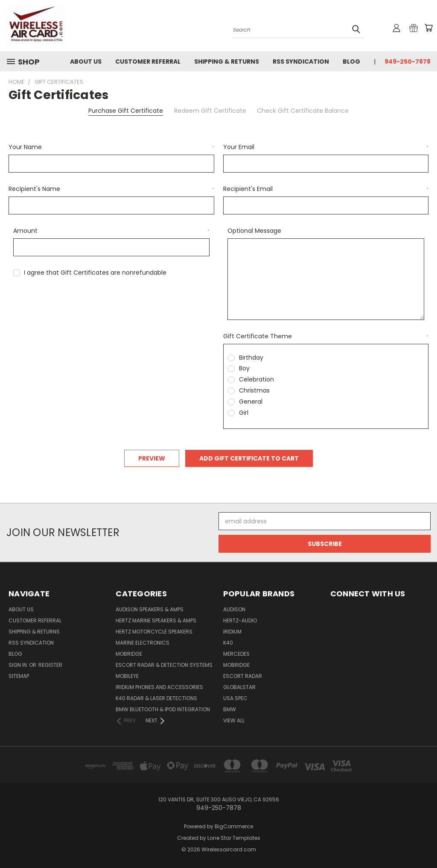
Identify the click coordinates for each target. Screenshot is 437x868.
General (251, 402)
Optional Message (254, 231)
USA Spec (235, 698)
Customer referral (148, 62)
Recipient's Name (111, 189)
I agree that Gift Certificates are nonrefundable (95, 273)
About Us (86, 62)
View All (234, 720)
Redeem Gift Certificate (210, 111)
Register (50, 665)
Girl (244, 413)
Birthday (251, 358)
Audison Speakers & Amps (150, 609)
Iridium (232, 632)
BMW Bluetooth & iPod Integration (163, 709)
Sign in (18, 665)
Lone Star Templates (234, 838)
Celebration (256, 379)
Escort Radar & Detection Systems (164, 665)
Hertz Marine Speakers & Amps (156, 620)
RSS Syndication (301, 62)
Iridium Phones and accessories (159, 687)
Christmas (254, 390)
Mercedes (236, 654)
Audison (234, 609)
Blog (351, 62)
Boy (244, 368)
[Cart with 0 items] (428, 28)
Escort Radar (243, 676)
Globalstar (239, 687)
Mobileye (127, 676)
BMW (230, 709)
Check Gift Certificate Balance (303, 111)
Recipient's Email (326, 189)
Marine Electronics (143, 643)
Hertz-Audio (240, 620)
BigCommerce (234, 826)
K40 (228, 643)
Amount (112, 231)
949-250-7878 (408, 62)
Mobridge (129, 654)
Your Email (326, 147)
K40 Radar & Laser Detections (156, 698)
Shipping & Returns (227, 62)
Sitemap (19, 676)
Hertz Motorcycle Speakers (154, 632)
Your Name (111, 147)
